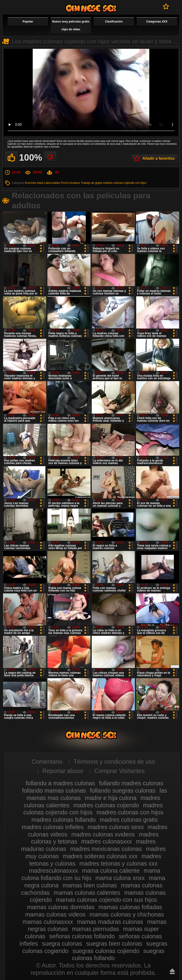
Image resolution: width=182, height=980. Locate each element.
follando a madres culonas (60, 783)
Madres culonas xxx (91, 8)
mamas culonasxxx (48, 922)
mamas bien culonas (90, 885)
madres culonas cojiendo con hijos (125, 183)
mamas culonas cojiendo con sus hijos (107, 900)
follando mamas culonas (54, 790)
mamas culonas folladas (130, 907)
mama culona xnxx (120, 878)
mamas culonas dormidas (61, 907)
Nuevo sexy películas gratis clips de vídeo (71, 25)
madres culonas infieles (53, 827)
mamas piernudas (96, 929)
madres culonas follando (64, 820)
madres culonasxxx (107, 841)
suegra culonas (62, 944)
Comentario (47, 762)
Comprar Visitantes (119, 771)
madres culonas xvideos (103, 834)
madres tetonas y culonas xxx (118, 863)
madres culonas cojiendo (106, 805)
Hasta (172, 971)
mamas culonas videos (55, 914)
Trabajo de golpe (91, 183)
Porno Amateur (71, 183)
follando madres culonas (131, 783)
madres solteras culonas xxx (100, 856)
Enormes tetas (34, 183)
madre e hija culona (111, 798)
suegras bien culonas (114, 944)
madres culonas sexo (116, 827)
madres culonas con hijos (130, 812)
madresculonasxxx (53, 871)
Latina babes (52, 183)
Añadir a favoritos (159, 158)
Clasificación (114, 22)
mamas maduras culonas (110, 922)
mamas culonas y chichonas (127, 914)
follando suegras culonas (123, 790)
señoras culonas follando (82, 936)
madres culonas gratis (129, 820)
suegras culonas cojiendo (106, 951)
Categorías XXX (157, 22)
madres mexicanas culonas (106, 849)
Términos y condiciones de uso (114, 762)
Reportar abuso (63, 771)
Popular (28, 22)
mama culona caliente (111, 871)
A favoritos (166, 6)
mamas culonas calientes (87, 893)
